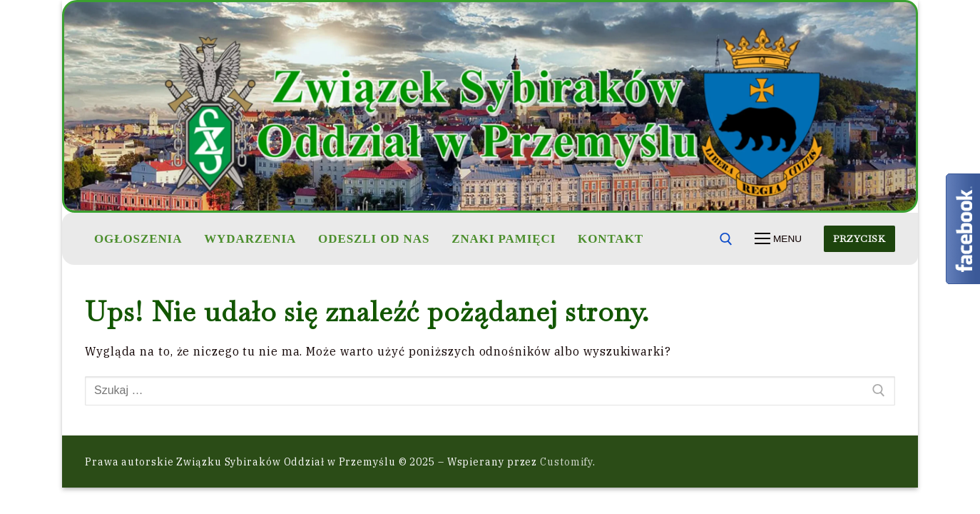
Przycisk (859, 238)
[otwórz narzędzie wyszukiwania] (726, 239)
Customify (566, 462)
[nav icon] (778, 239)
